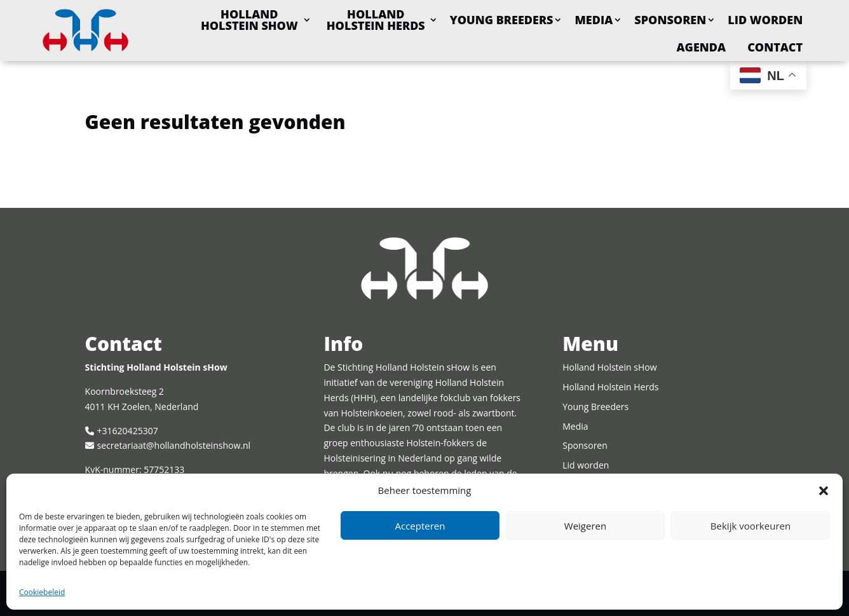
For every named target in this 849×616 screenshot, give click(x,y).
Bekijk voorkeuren (751, 526)
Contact (775, 47)
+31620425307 (128, 431)
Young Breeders (502, 20)
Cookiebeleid (42, 592)
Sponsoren (670, 20)
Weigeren (585, 526)
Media (594, 20)
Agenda (702, 47)
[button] (824, 491)
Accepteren (420, 526)
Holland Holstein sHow (249, 20)
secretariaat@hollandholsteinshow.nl (174, 445)
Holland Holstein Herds (376, 20)
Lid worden (765, 20)
